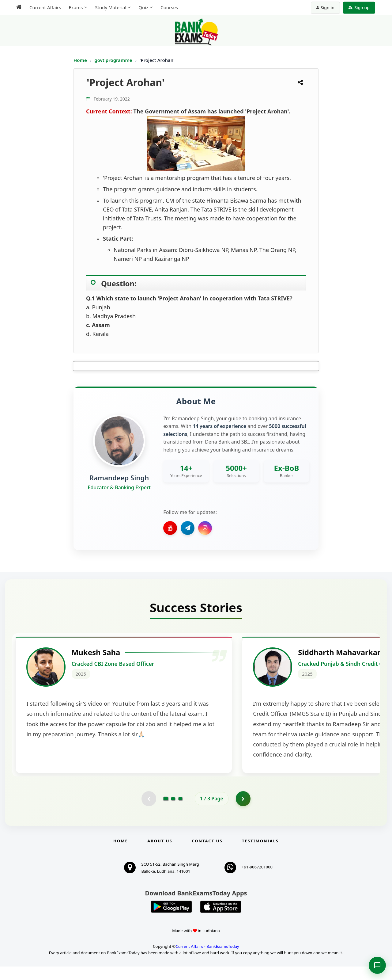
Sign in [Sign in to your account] (325, 8)
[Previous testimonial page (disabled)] (149, 812)
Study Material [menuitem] (111, 7)
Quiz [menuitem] (143, 7)
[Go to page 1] (166, 812)
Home (80, 60)
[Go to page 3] (180, 812)
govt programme (114, 60)
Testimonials (260, 854)
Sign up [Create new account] (359, 8)
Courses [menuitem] (169, 7)
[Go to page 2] (173, 812)
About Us (160, 854)
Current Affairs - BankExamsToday (207, 960)
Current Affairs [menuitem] (45, 7)
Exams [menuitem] (76, 7)
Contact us (207, 854)
